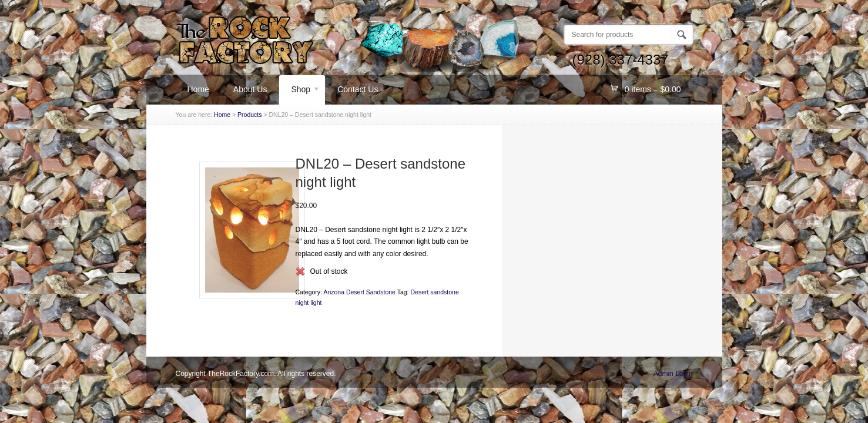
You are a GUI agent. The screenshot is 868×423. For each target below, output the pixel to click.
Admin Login (673, 374)
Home (198, 89)
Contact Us (358, 89)
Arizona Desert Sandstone (359, 292)
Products (249, 115)
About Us (250, 89)
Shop (299, 91)
